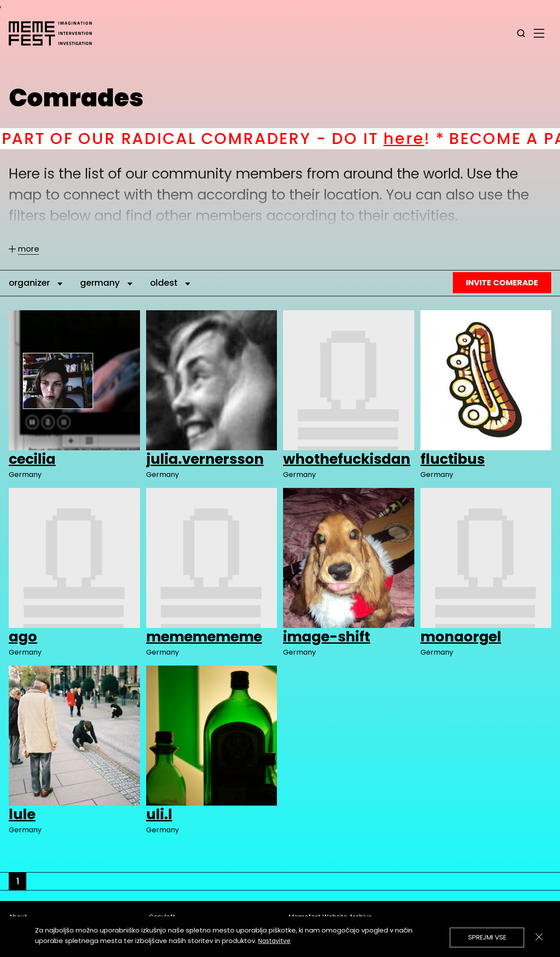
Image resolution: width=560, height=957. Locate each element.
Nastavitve (274, 941)
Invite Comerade (502, 282)
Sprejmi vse (487, 937)
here (418, 138)
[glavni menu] (539, 33)
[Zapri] (539, 937)
